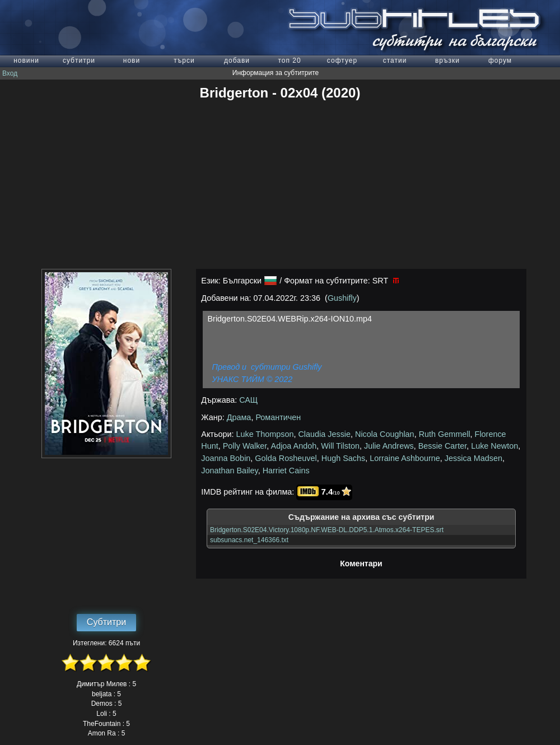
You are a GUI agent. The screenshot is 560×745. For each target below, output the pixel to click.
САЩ (248, 400)
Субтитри (106, 622)
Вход (10, 73)
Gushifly (342, 298)
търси (184, 60)
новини (26, 60)
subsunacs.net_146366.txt (249, 540)
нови (132, 60)
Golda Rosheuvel (286, 458)
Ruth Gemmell (445, 434)
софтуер (342, 60)
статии (395, 60)
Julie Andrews (389, 446)
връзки (447, 60)
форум (500, 60)
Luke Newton (494, 446)
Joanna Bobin (226, 458)
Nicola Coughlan (385, 434)
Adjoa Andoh (294, 446)
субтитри (79, 60)
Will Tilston (340, 446)
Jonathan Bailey (229, 471)
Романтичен (278, 417)
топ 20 (289, 60)
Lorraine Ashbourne (405, 458)
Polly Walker (245, 446)
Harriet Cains (286, 471)
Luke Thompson (265, 434)
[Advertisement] (280, 185)
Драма (239, 417)
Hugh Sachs (343, 458)
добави (237, 60)
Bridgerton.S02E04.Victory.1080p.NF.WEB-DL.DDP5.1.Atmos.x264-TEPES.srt (327, 530)
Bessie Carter (442, 446)
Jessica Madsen (473, 458)
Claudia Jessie (324, 434)
